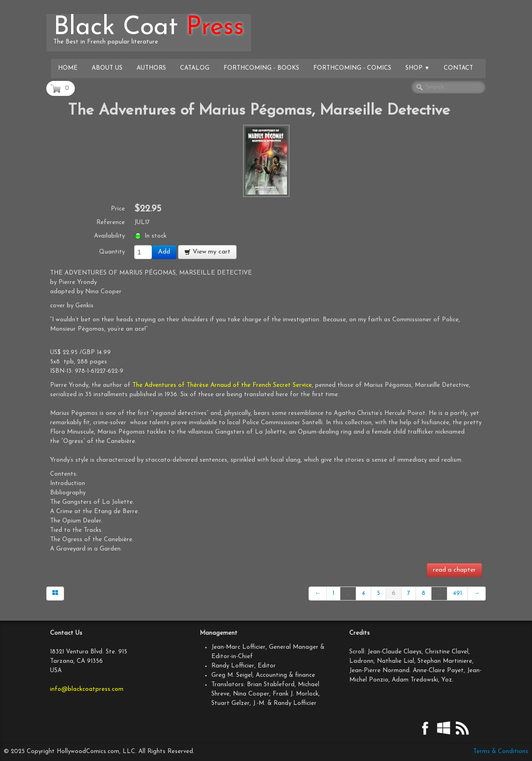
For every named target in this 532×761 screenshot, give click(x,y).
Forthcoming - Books (261, 68)
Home (68, 68)
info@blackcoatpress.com (87, 689)
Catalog (195, 68)
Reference (111, 222)
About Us (107, 68)
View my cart (207, 252)
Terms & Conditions (501, 751)
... (348, 593)
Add (164, 252)
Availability (109, 236)
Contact (458, 68)
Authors (151, 68)
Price (118, 209)
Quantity (112, 252)
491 (457, 593)
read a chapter (454, 570)
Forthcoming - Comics (352, 68)
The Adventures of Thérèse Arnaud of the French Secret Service (222, 385)
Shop (417, 68)
